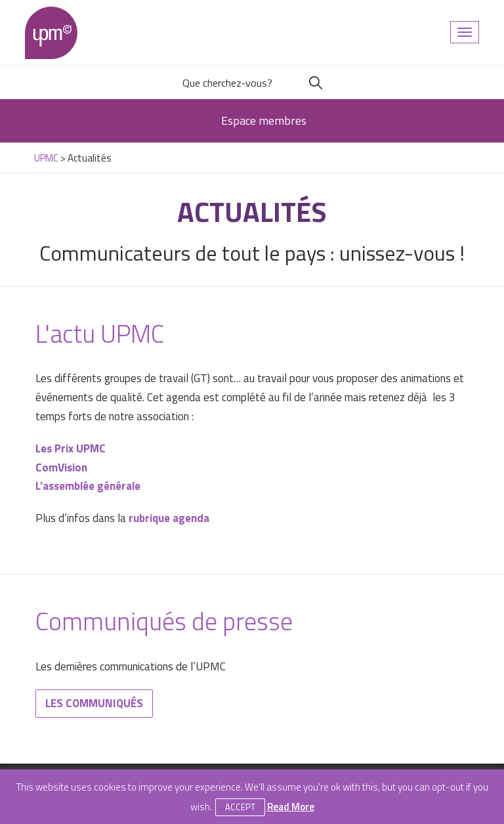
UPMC (51, 33)
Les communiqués (94, 703)
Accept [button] (240, 807)
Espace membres (264, 120)
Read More (291, 807)
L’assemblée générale (88, 486)
